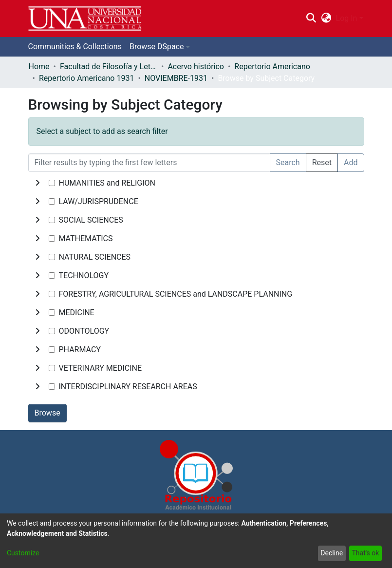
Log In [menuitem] (347, 18)
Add (351, 162)
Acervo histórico (196, 66)
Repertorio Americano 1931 (86, 78)
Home (39, 66)
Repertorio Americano (272, 66)
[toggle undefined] (37, 183)
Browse (47, 413)
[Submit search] (311, 19)
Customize (23, 553)
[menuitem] (326, 19)
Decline (332, 553)
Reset (322, 162)
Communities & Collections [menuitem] (75, 47)
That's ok (365, 553)
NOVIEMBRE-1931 (176, 78)
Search (288, 162)
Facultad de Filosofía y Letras (109, 66)
